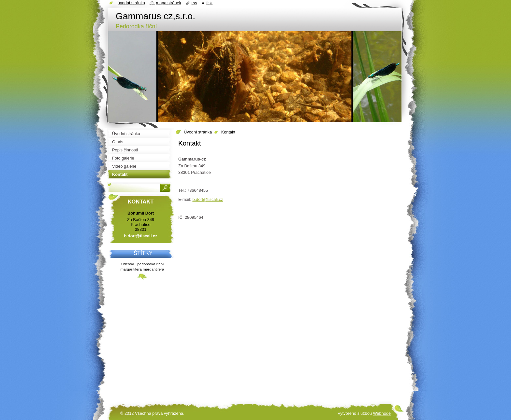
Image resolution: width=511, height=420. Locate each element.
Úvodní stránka (198, 132)
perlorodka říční (150, 264)
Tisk (209, 3)
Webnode (382, 413)
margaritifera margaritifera (142, 269)
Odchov (127, 264)
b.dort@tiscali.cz (208, 199)
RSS (194, 3)
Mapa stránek (169, 3)
